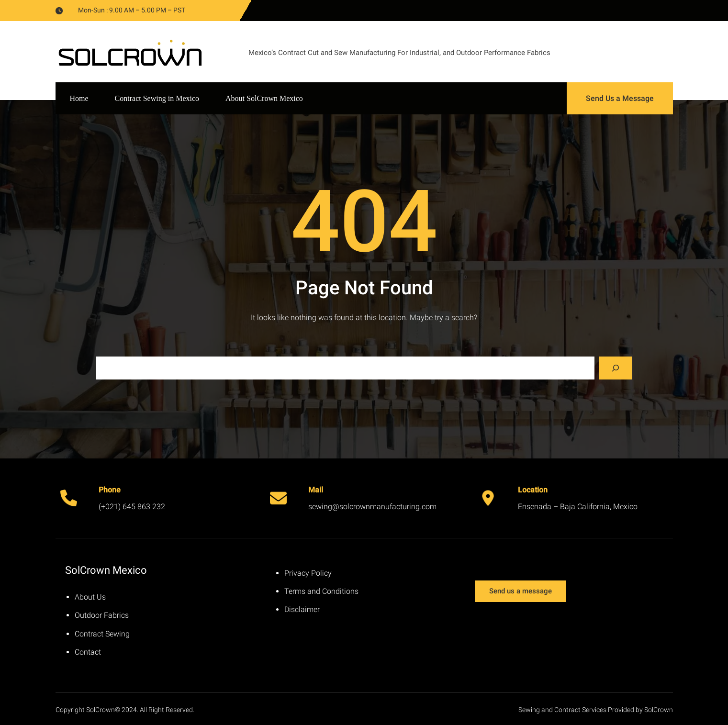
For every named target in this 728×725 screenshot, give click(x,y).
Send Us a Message (620, 98)
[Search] (616, 368)
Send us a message (521, 591)
